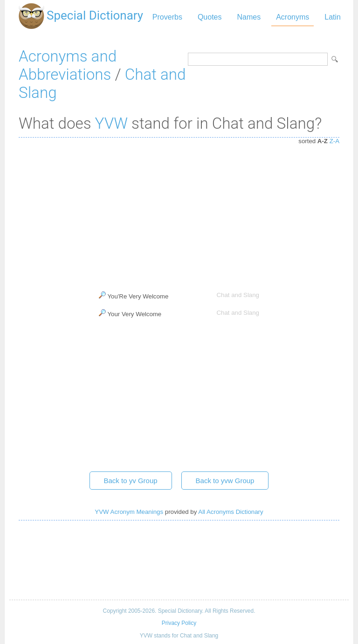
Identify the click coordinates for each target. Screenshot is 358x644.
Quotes (210, 17)
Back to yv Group (131, 481)
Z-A (334, 141)
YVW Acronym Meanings (129, 512)
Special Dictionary (95, 15)
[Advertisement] (179, 212)
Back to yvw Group (225, 481)
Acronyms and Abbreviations (68, 65)
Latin (333, 17)
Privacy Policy (179, 623)
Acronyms (293, 17)
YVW (111, 123)
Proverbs (167, 17)
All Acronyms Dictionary (231, 512)
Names (249, 17)
